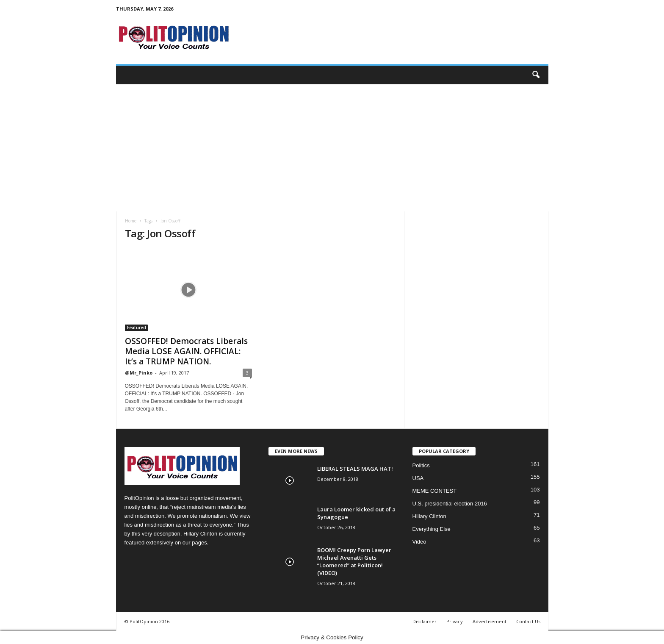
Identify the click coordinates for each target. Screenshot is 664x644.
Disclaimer (425, 621)
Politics (421, 465)
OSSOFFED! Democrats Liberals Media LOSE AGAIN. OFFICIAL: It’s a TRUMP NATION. (186, 351)
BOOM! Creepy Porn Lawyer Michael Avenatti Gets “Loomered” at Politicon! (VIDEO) (354, 561)
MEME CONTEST (435, 491)
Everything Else (432, 529)
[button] (536, 75)
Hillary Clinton (429, 516)
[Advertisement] (332, 148)
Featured (137, 328)
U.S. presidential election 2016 (450, 504)
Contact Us (528, 621)
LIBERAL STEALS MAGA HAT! (355, 469)
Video (419, 542)
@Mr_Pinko (139, 373)
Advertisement (490, 621)
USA (418, 478)
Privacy (455, 621)
